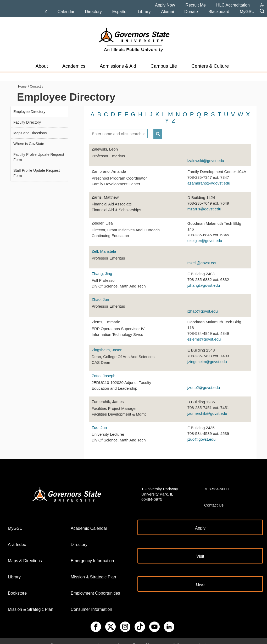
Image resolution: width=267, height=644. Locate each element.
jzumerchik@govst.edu (207, 407)
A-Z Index (17, 538)
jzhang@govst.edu (204, 278)
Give (200, 578)
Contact (35, 87)
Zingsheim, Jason (107, 343)
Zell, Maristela (104, 245)
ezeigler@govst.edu (205, 234)
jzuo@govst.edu (202, 432)
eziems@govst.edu (204, 333)
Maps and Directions (30, 133)
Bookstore (17, 586)
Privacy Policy (127, 638)
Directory (93, 12)
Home (22, 87)
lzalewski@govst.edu (206, 154)
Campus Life (164, 66)
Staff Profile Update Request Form (37, 173)
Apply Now (165, 5)
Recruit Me (196, 5)
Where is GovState (29, 144)
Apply (200, 521)
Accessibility (171, 638)
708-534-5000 (216, 482)
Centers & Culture (210, 66)
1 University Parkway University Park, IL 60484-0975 (160, 487)
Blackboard (219, 12)
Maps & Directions (25, 554)
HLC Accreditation (233, 5)
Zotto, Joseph (104, 369)
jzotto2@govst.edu (204, 381)
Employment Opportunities (95, 586)
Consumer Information (91, 603)
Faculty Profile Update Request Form (39, 157)
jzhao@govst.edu (203, 304)
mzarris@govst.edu (204, 202)
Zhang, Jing (102, 267)
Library (144, 12)
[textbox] (118, 127)
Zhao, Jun (100, 293)
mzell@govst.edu (202, 256)
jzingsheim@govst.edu (207, 355)
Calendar (66, 12)
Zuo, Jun (99, 421)
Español (120, 12)
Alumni (167, 12)
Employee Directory (29, 112)
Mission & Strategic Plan (30, 603)
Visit (200, 550)
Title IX (150, 638)
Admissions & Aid (118, 66)
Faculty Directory (27, 122)
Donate (191, 12)
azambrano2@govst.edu (209, 176)
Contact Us (214, 498)
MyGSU (247, 12)
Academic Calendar (89, 522)
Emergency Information (92, 554)
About (42, 66)
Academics (74, 66)
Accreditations (199, 638)
